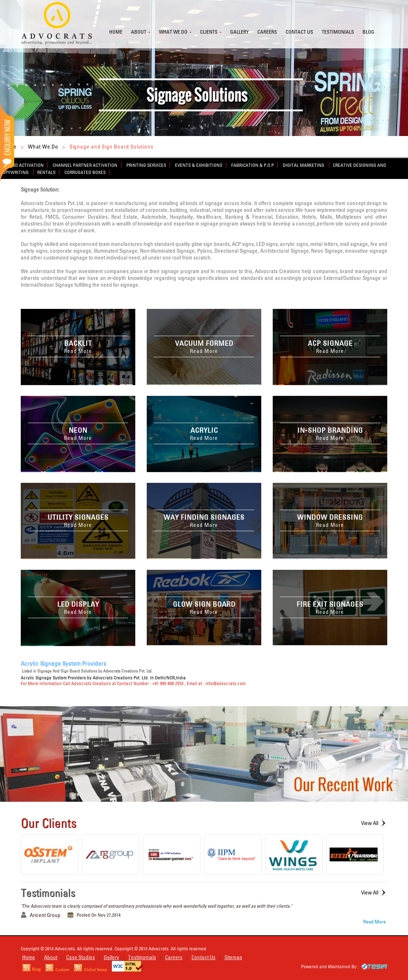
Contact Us (203, 957)
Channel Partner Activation (85, 165)
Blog (368, 32)
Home (116, 32)
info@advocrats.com (225, 683)
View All (370, 823)
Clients (209, 32)
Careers (267, 32)
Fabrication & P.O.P (252, 165)
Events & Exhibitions (199, 165)
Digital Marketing (304, 165)
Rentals (46, 172)
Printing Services (146, 165)
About (139, 32)
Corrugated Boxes (85, 172)
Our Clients (49, 823)
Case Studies (81, 957)
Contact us (299, 32)
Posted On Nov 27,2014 (99, 915)
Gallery (239, 32)
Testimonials (338, 32)
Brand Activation (24, 165)
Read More (375, 922)
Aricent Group (45, 915)
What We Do (43, 147)
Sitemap (233, 957)
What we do (173, 32)
